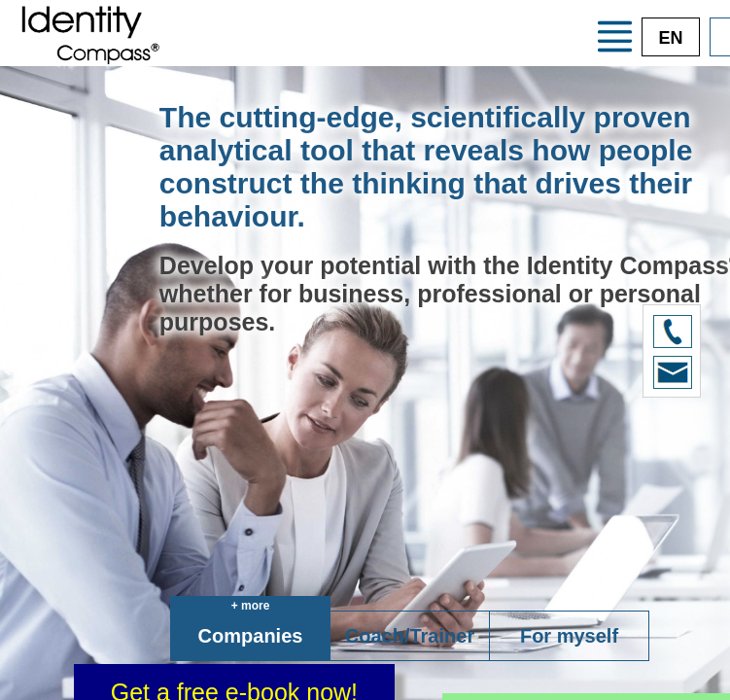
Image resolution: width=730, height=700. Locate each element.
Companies (251, 636)
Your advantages (405, 16)
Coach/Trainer (410, 636)
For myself (569, 636)
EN (670, 38)
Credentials (486, 49)
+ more (251, 606)
